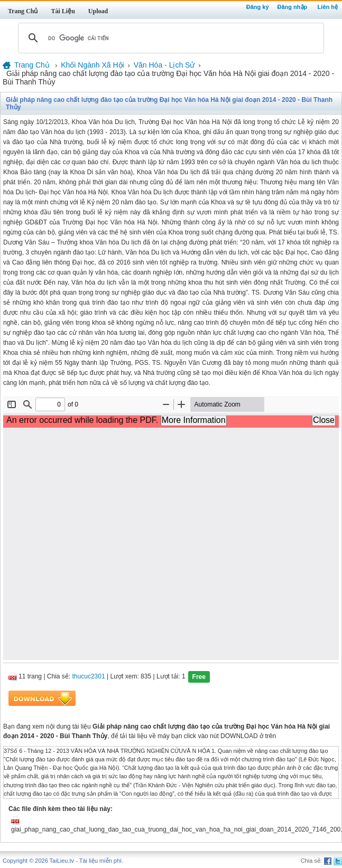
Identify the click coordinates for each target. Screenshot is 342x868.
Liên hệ (328, 7)
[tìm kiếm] (169, 38)
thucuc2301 (89, 676)
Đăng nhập (293, 7)
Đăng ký (258, 7)
